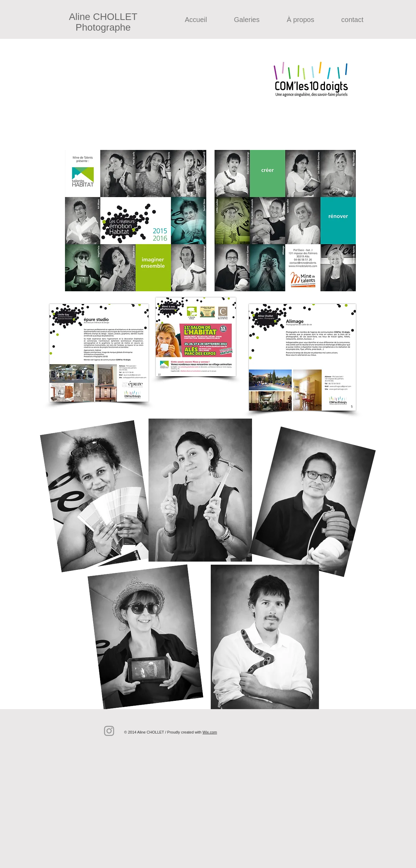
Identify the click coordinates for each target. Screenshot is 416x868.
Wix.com (210, 732)
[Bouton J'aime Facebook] (225, 720)
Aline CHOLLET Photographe (103, 22)
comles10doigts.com (151, 67)
